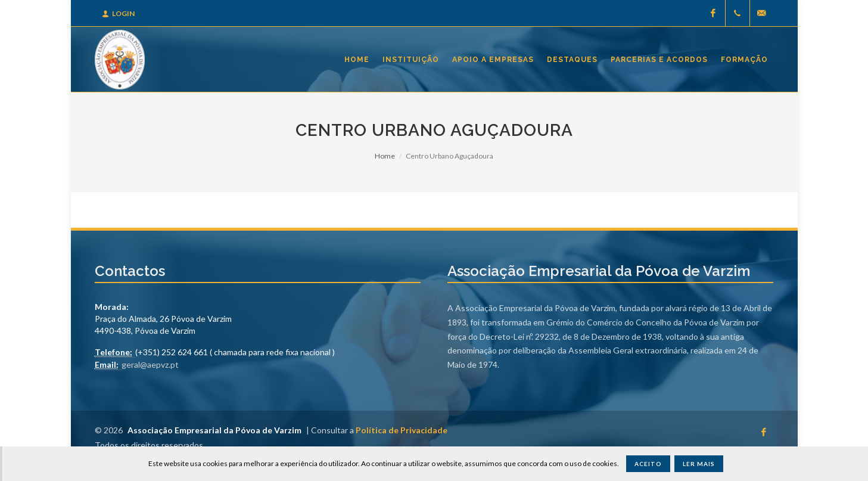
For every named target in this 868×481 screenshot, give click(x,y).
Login (118, 13)
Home (385, 156)
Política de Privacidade (402, 430)
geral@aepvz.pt (150, 364)
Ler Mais (699, 464)
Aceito (648, 464)
